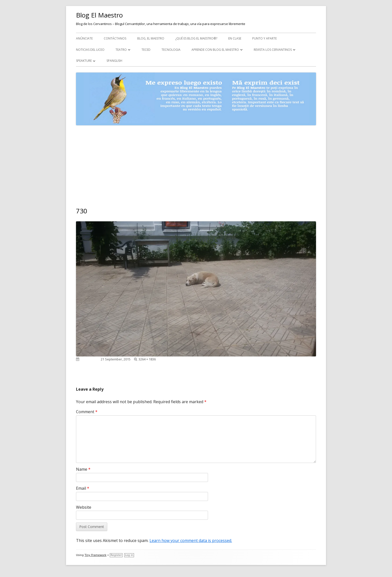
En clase (235, 38)
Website (84, 507)
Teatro (121, 50)
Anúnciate (84, 38)
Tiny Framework (95, 555)
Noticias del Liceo (90, 50)
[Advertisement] (196, 163)
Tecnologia (171, 50)
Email (83, 488)
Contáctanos (115, 38)
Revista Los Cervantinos (273, 50)
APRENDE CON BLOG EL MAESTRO (215, 50)
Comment (87, 412)
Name (83, 469)
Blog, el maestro (151, 38)
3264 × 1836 (147, 359)
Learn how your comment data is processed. (191, 540)
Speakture (84, 61)
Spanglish (114, 61)
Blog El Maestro (99, 15)
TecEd (146, 50)
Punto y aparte (264, 38)
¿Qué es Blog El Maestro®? (196, 38)
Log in (129, 555)
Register (116, 555)
